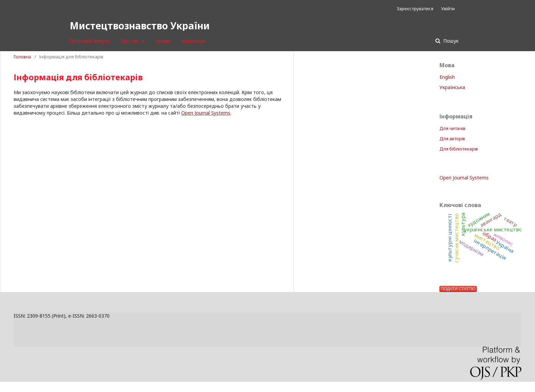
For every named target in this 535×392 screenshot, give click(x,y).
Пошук (450, 41)
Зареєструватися (415, 9)
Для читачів (452, 128)
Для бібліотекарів (459, 149)
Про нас (131, 41)
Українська (452, 87)
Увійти (448, 9)
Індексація (193, 41)
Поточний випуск (90, 41)
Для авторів (452, 139)
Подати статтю (458, 289)
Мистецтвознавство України (140, 26)
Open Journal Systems (206, 113)
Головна (22, 57)
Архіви (163, 41)
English (447, 77)
